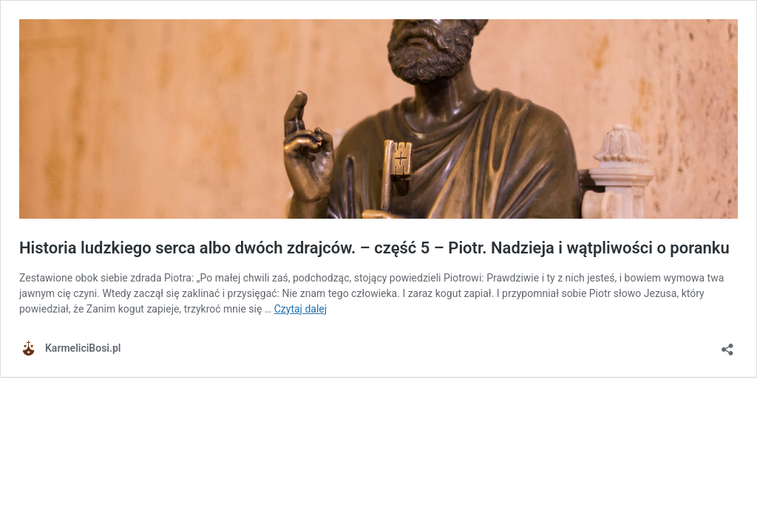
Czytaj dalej (301, 309)
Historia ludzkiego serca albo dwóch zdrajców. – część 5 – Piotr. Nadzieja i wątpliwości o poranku (374, 248)
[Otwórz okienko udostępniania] (727, 345)
